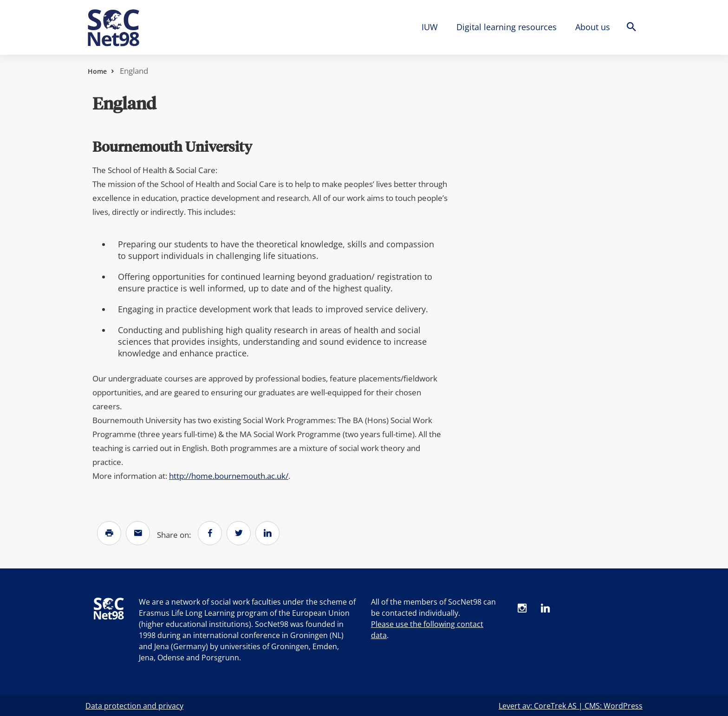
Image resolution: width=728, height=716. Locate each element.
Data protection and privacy (134, 706)
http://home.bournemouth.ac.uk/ (229, 476)
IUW (430, 27)
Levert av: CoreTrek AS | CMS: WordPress (571, 706)
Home (97, 71)
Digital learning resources (507, 27)
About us (593, 27)
